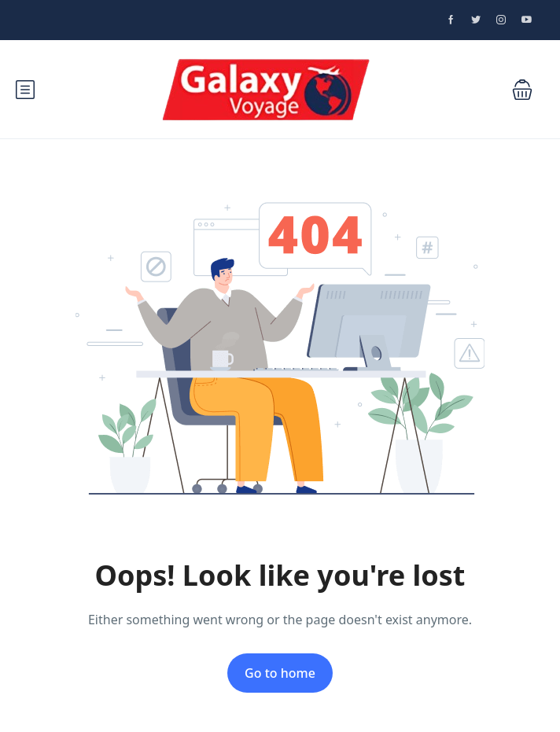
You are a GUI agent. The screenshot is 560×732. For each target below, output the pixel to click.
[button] (522, 90)
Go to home (280, 673)
